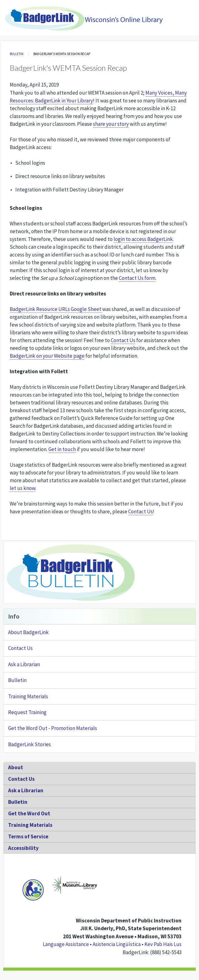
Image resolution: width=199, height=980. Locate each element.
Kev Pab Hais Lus (163, 944)
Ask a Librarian (24, 664)
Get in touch (62, 449)
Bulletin (17, 54)
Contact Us (123, 340)
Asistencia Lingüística (117, 944)
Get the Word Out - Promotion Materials (53, 728)
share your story (111, 124)
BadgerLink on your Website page (47, 356)
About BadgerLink (28, 632)
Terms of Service (28, 836)
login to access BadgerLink (143, 239)
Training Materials (28, 696)
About (16, 767)
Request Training (27, 712)
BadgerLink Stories (29, 744)
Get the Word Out (29, 813)
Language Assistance (66, 944)
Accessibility (23, 848)
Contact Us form (137, 278)
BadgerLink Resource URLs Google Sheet (56, 309)
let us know (22, 488)
